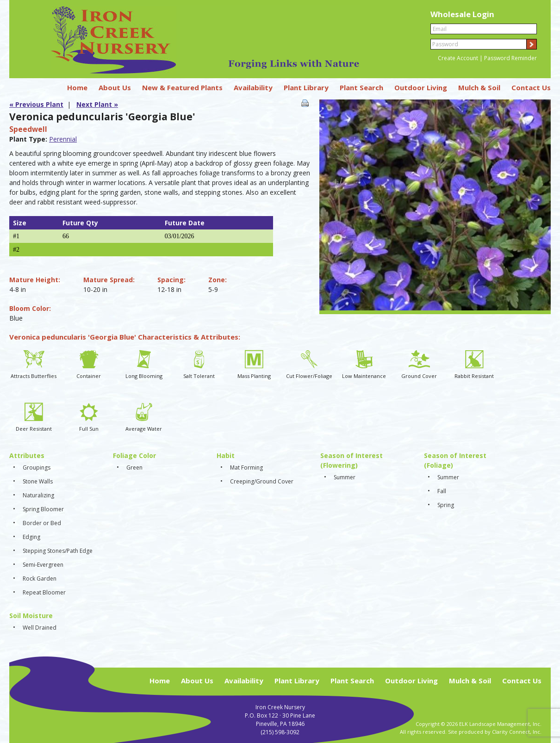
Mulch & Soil (479, 87)
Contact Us (531, 87)
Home (77, 87)
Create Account (458, 58)
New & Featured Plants (182, 87)
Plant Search (361, 87)
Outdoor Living (421, 87)
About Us (115, 87)
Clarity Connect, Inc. (517, 732)
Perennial (63, 139)
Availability (253, 87)
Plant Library (306, 87)
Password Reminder (510, 58)
